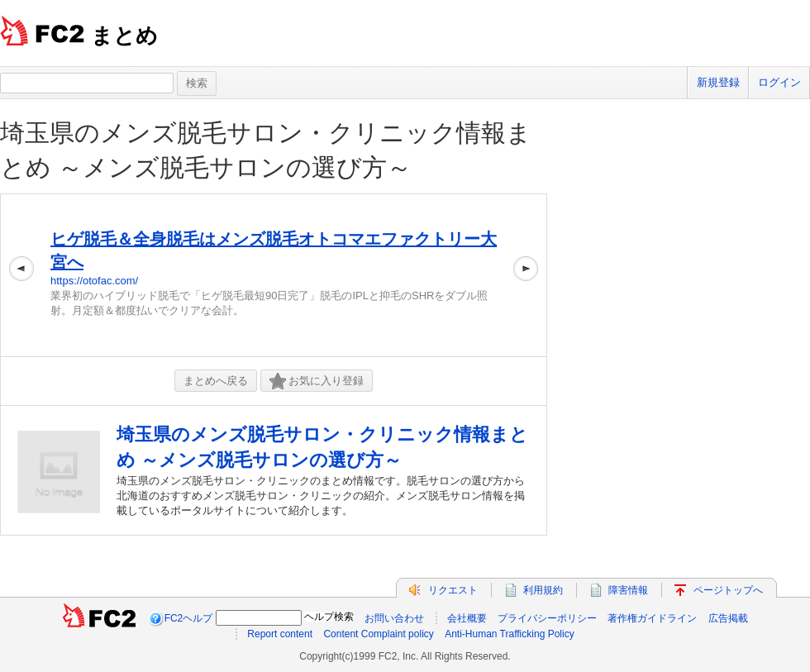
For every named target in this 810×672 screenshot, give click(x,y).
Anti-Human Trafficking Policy (510, 634)
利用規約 (543, 590)
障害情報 (628, 590)
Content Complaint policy (378, 634)
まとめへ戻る (216, 381)
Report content (280, 634)
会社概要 (467, 618)
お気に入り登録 (317, 381)
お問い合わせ (394, 618)
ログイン (779, 82)
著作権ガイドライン (652, 618)
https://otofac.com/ (94, 281)
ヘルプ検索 (329, 617)
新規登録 (718, 82)
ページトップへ (728, 590)
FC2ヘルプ (189, 618)
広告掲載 (728, 618)
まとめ (124, 36)
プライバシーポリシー (547, 618)
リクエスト (453, 590)
